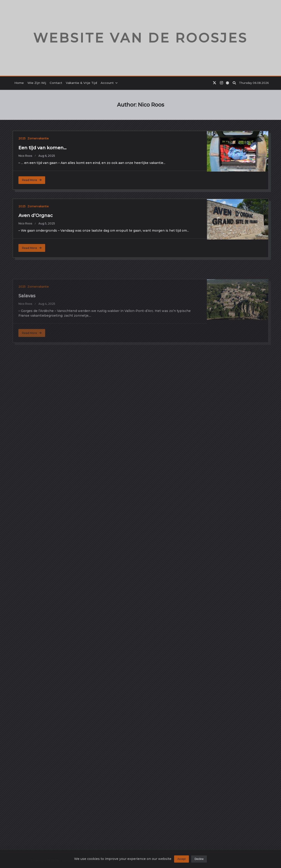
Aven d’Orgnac (36, 255)
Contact (56, 83)
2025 (22, 138)
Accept (182, 861)
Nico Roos (25, 156)
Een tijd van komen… (42, 148)
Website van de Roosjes (140, 38)
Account (109, 83)
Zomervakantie (38, 138)
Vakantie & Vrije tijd (81, 83)
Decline (199, 861)
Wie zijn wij (37, 83)
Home (19, 83)
